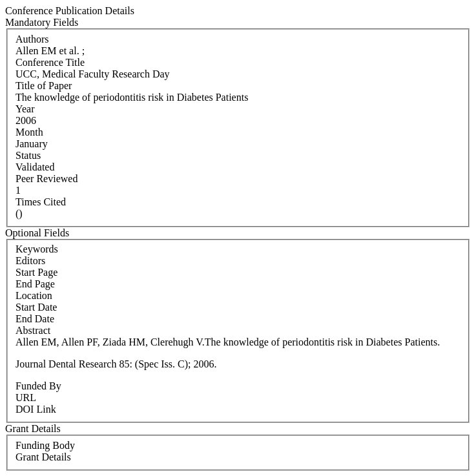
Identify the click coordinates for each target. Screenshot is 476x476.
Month (29, 132)
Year (25, 109)
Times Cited (41, 202)
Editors (30, 261)
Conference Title (50, 62)
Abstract (33, 330)
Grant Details (43, 457)
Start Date (36, 307)
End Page (35, 284)
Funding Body (45, 445)
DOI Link (36, 409)
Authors (32, 39)
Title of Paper (44, 86)
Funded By (38, 386)
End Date (35, 319)
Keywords (37, 249)
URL (26, 398)
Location (34, 295)
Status (28, 155)
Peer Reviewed (47, 179)
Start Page (36, 272)
